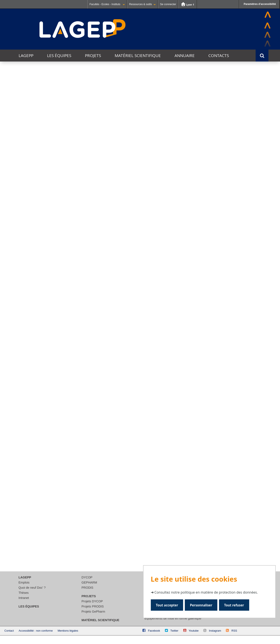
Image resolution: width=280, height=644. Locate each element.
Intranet (24, 598)
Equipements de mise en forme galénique (173, 618)
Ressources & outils (142, 4)
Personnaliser (201, 605)
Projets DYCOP (92, 601)
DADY (225, 220)
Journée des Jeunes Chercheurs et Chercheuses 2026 (33, 295)
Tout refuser (235, 605)
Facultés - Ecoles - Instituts (107, 4)
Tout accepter (167, 605)
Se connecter (168, 4)
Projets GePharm (93, 612)
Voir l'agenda (256, 250)
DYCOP (87, 577)
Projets (93, 56)
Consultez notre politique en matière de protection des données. (206, 592)
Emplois (24, 582)
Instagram (215, 631)
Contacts (219, 56)
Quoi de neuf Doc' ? (32, 588)
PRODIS (87, 588)
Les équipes (59, 56)
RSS (234, 631)
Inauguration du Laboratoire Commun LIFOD (131, 295)
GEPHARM (89, 582)
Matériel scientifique (138, 56)
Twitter (174, 631)
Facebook (154, 631)
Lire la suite (24, 335)
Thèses (24, 593)
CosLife (52, 219)
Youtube (194, 631)
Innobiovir (139, 218)
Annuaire (185, 56)
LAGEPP (26, 56)
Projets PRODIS (93, 606)
